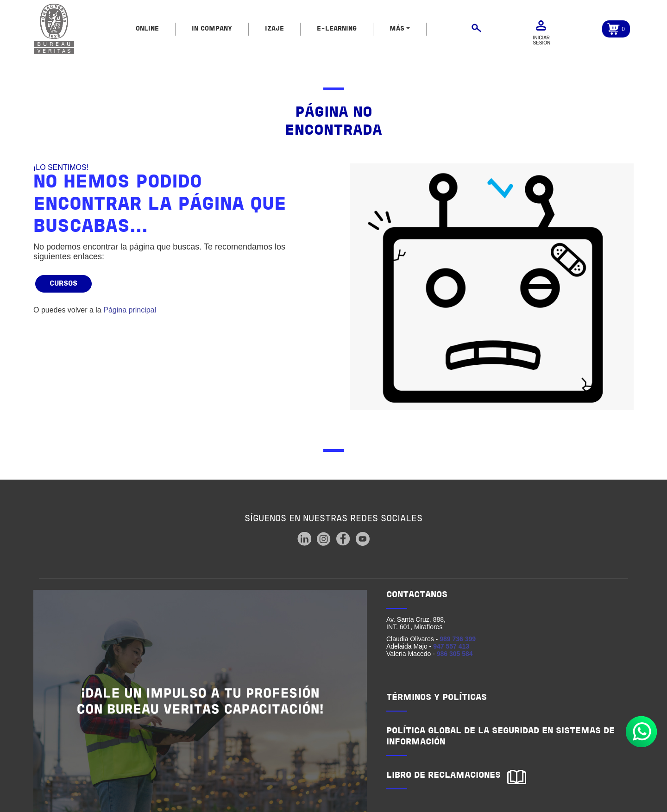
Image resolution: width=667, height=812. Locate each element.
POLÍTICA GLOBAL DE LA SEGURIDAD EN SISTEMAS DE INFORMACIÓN (500, 737)
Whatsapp (641, 732)
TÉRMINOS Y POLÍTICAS (437, 698)
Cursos (63, 284)
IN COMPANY (212, 29)
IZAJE (274, 29)
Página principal (130, 310)
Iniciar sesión (541, 40)
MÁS (397, 29)
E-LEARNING (337, 29)
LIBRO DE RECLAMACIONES (444, 776)
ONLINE (147, 29)
